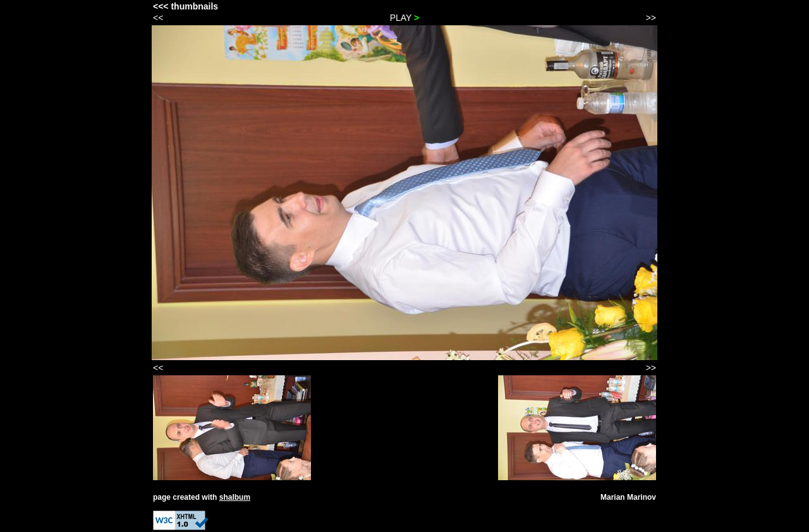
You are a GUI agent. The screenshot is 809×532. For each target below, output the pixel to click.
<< (158, 18)
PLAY (405, 18)
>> (651, 18)
